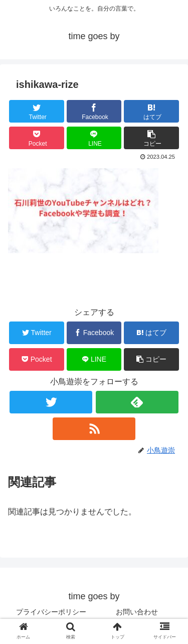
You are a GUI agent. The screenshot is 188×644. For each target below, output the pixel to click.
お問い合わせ (137, 612)
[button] (151, 138)
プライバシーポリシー (51, 612)
